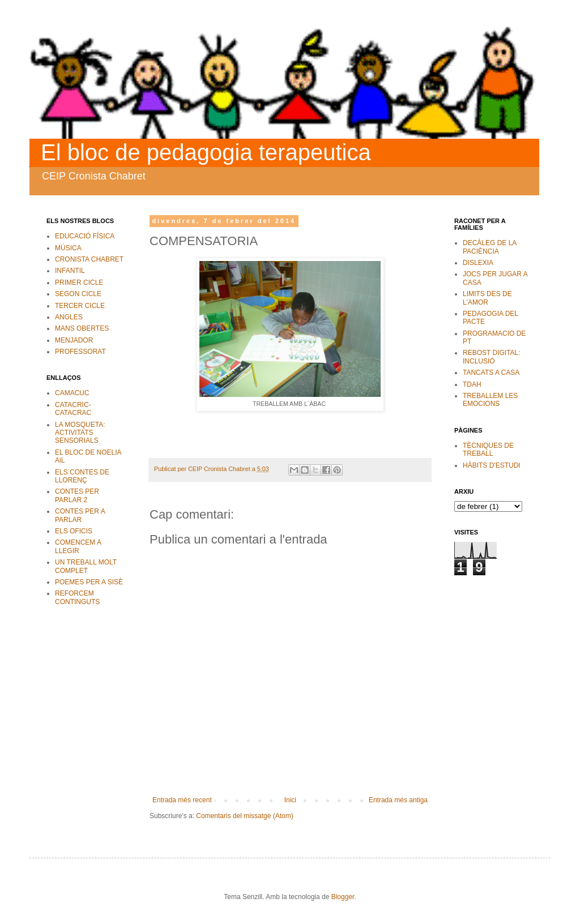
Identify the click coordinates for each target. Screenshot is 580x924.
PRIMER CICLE (79, 283)
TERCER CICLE (80, 306)
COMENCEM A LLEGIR (78, 546)
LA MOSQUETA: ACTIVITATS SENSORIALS (80, 433)
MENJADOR (74, 340)
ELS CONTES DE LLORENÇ (82, 476)
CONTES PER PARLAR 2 (77, 495)
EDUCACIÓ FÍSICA (85, 236)
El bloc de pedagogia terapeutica (206, 152)
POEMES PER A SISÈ (89, 582)
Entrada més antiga (398, 800)
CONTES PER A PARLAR (80, 515)
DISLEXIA (478, 263)
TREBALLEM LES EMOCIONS (490, 400)
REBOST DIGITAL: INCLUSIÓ (492, 357)
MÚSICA (68, 248)
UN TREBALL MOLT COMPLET (86, 566)
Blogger (343, 897)
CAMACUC (72, 393)
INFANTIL (70, 271)
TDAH (472, 384)
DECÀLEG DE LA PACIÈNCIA (490, 247)
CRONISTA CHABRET (89, 259)
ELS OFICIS (74, 531)
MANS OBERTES (82, 328)
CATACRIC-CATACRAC (73, 409)
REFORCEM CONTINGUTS (77, 597)
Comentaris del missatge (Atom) (244, 816)
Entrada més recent (182, 800)
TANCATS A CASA (491, 373)
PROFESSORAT (80, 352)
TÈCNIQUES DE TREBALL (488, 450)
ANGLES (69, 317)
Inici (290, 800)
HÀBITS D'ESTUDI (492, 465)
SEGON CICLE (78, 294)
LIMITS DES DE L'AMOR (487, 298)
